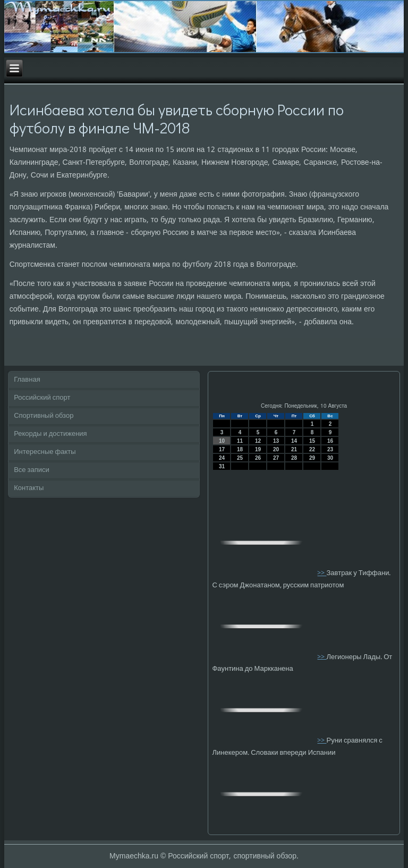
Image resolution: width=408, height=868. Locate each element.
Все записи (32, 470)
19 (258, 449)
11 (240, 441)
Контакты (29, 488)
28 (294, 458)
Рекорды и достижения (50, 434)
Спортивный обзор (44, 416)
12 (258, 441)
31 (222, 466)
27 (276, 458)
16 (330, 441)
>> (322, 573)
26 (258, 458)
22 (312, 449)
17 (222, 449)
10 (222, 441)
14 (294, 441)
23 (330, 449)
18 (240, 449)
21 (294, 449)
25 (240, 458)
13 (276, 441)
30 (330, 458)
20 (276, 449)
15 (312, 441)
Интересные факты (45, 452)
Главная (27, 380)
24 (222, 458)
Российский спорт (42, 398)
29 (312, 458)
